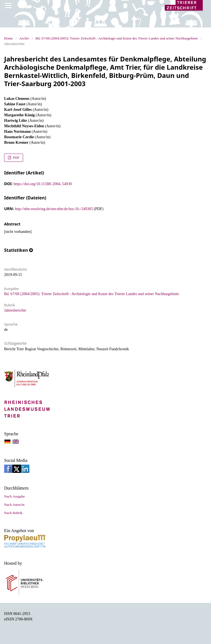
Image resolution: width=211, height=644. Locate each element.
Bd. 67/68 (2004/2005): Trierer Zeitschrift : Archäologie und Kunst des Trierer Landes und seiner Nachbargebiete (117, 38)
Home (9, 38)
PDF (16, 158)
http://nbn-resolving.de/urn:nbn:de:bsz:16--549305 (54, 209)
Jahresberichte (15, 310)
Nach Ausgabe (14, 496)
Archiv (24, 38)
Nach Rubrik (13, 513)
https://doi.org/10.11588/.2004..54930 (43, 184)
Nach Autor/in (14, 505)
